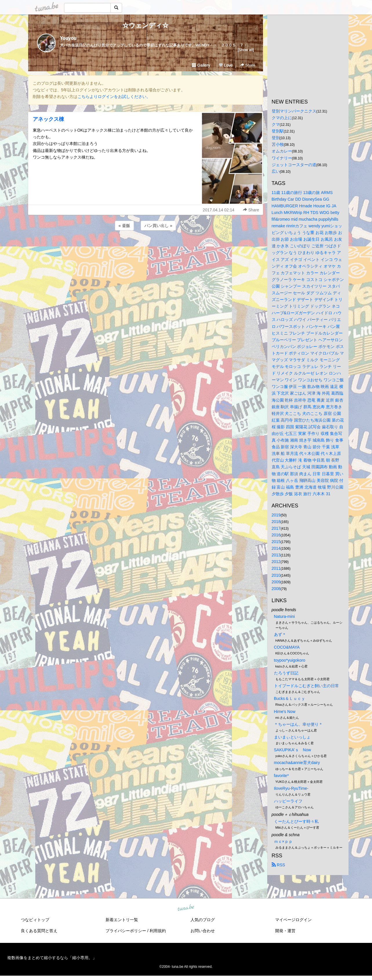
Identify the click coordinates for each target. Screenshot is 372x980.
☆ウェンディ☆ (145, 25)
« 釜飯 (124, 226)
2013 (276, 555)
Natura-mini (284, 616)
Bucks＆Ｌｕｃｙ (290, 698)
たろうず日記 (286, 673)
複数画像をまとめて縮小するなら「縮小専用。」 (52, 958)
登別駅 (278, 131)
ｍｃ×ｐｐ (283, 841)
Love (226, 65)
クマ (276, 124)
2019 (276, 515)
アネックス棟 (48, 119)
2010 (276, 575)
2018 (276, 522)
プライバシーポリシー (126, 931)
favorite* (281, 776)
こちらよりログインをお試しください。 (114, 97)
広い (276, 171)
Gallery (201, 65)
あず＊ (280, 634)
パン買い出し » (158, 226)
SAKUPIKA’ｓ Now (293, 750)
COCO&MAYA (287, 647)
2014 (276, 548)
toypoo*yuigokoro (290, 660)
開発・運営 (285, 931)
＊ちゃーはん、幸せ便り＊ (298, 724)
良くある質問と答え (39, 931)
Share (248, 65)
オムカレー (282, 151)
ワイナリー (282, 158)
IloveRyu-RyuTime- (291, 788)
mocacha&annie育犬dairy (297, 763)
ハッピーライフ (288, 801)
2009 (276, 582)
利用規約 (158, 931)
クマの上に (282, 118)
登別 (276, 138)
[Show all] (246, 50)
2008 (276, 589)
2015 (276, 542)
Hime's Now (285, 712)
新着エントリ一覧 (122, 920)
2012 (276, 562)
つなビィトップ (35, 920)
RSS (278, 865)
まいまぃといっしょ (292, 737)
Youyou (68, 38)
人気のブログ (203, 920)
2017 (276, 528)
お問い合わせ (203, 931)
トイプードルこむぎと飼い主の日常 (306, 686)
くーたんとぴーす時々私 (296, 821)
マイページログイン (293, 920)
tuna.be (186, 908)
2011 (276, 568)
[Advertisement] (146, 247)
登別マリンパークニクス (294, 111)
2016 (276, 535)
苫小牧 (278, 144)
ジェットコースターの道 (294, 165)
